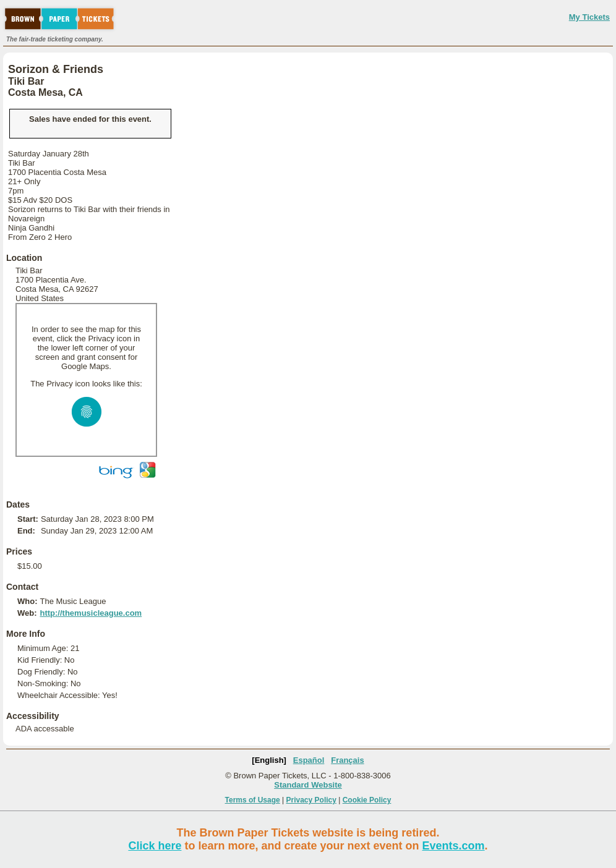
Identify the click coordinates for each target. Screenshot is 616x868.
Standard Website (308, 785)
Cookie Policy (367, 800)
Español (309, 760)
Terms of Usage (253, 800)
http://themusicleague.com (91, 613)
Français (347, 760)
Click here (155, 846)
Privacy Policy (311, 800)
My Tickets (589, 17)
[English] (269, 760)
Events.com (454, 846)
